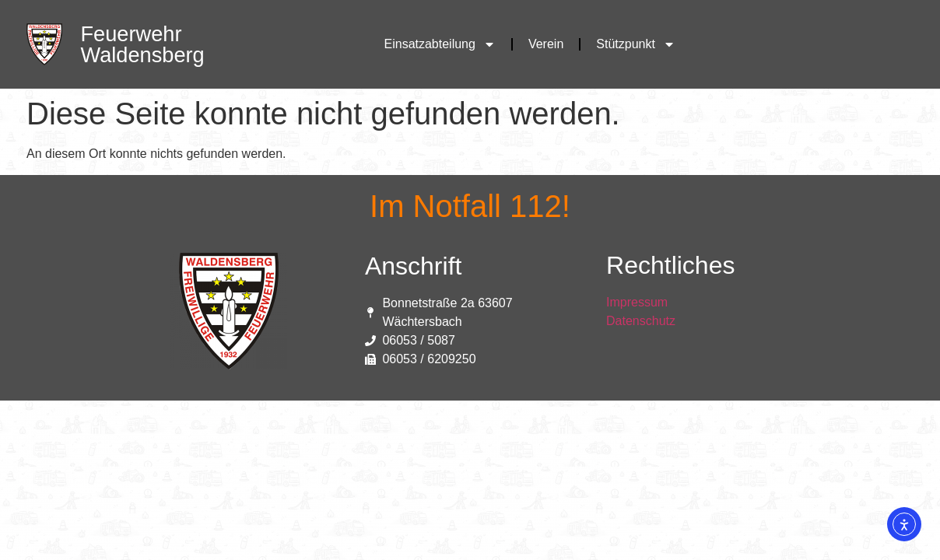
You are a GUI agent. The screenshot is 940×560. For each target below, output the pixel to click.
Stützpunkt (636, 44)
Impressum (637, 302)
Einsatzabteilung (440, 44)
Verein (546, 44)
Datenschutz (641, 321)
